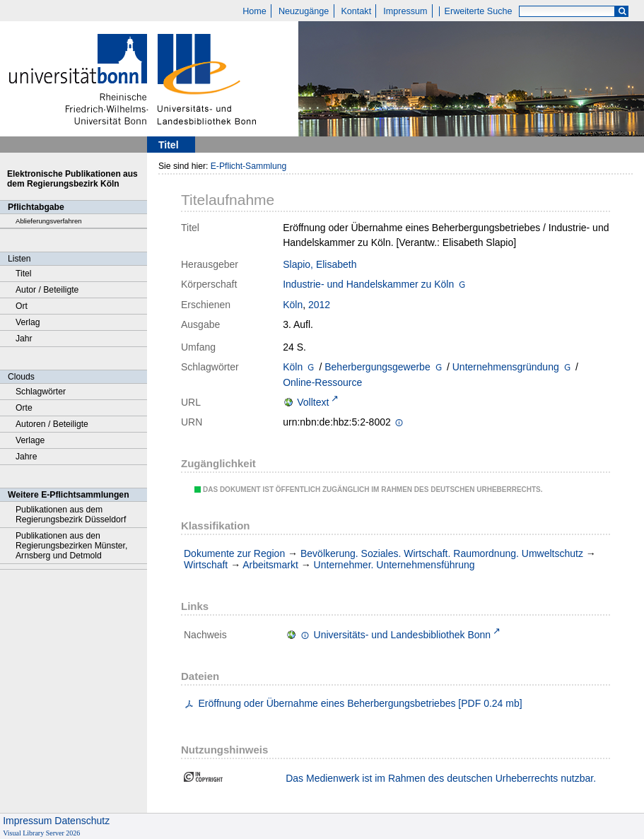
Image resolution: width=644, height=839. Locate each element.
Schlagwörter (41, 392)
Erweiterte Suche (479, 11)
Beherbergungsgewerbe (377, 367)
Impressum (405, 11)
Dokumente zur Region (234, 553)
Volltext (313, 402)
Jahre (26, 457)
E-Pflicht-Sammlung (249, 166)
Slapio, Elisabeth (320, 264)
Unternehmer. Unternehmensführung (394, 565)
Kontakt (356, 11)
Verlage (30, 440)
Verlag (28, 322)
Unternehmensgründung (506, 367)
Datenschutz (82, 821)
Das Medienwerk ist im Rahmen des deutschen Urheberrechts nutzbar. (441, 778)
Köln (293, 305)
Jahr (24, 339)
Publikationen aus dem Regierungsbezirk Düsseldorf (71, 515)
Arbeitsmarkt (270, 565)
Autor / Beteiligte (47, 290)
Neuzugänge (304, 11)
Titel (24, 274)
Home (254, 11)
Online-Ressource (322, 382)
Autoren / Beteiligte (52, 424)
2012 (319, 305)
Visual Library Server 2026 (41, 833)
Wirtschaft (206, 565)
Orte (24, 408)
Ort (22, 306)
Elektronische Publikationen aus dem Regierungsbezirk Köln (72, 179)
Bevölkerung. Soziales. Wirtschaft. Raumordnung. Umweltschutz (442, 553)
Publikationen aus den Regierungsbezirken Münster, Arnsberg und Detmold (71, 546)
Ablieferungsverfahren (49, 221)
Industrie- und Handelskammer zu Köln (368, 284)
